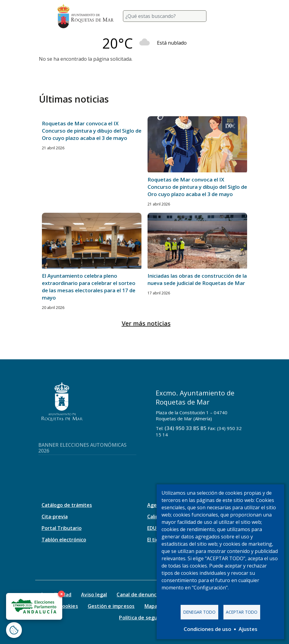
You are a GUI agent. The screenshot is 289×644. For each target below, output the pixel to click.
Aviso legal (94, 595)
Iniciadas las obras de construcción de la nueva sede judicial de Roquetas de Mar (197, 279)
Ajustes (248, 629)
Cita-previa (55, 517)
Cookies (68, 606)
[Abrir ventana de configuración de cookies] (14, 630)
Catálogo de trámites (67, 505)
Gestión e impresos (111, 606)
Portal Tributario (62, 528)
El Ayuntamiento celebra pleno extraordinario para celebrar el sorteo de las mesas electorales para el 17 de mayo (89, 287)
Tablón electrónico (64, 540)
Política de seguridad (144, 618)
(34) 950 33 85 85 (185, 428)
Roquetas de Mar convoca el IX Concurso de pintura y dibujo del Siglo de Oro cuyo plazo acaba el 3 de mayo (92, 131)
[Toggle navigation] (225, 16)
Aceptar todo (242, 612)
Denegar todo (199, 612)
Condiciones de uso (207, 629)
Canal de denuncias (140, 595)
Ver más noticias (146, 323)
